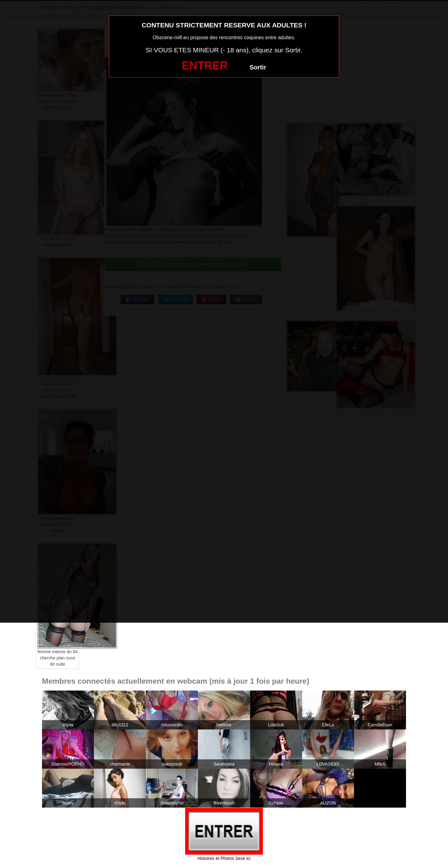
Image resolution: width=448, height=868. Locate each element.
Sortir (258, 67)
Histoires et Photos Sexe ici (224, 858)
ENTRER (205, 66)
